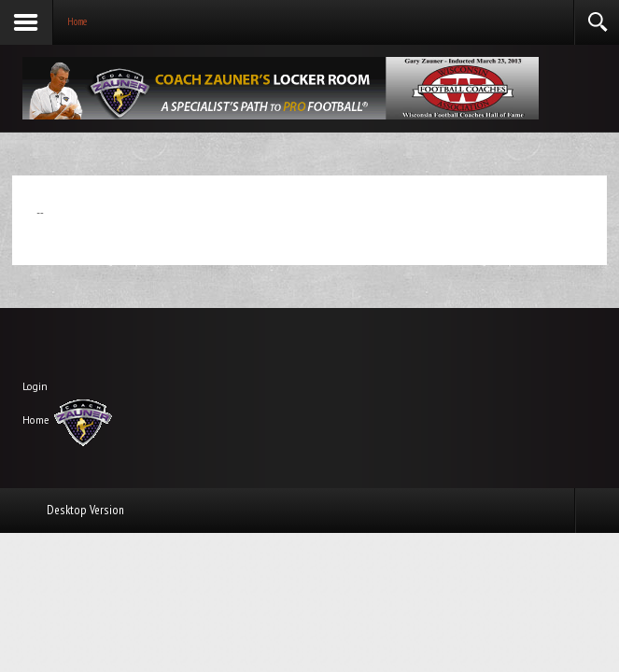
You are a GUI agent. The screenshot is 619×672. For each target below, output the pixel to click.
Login (35, 386)
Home (36, 420)
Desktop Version (85, 510)
